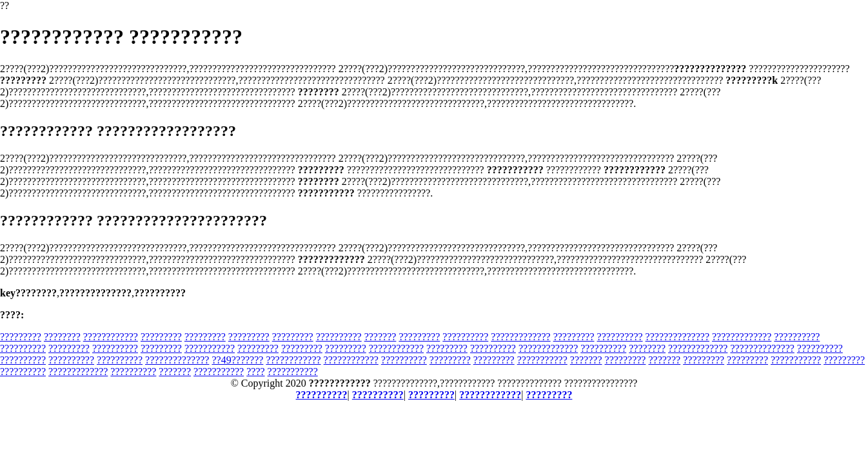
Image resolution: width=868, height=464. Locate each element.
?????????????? (677, 337)
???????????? (111, 337)
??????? (380, 337)
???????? (62, 337)
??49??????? (237, 360)
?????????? (339, 337)
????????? (21, 337)
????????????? (520, 337)
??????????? (210, 348)
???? (255, 372)
